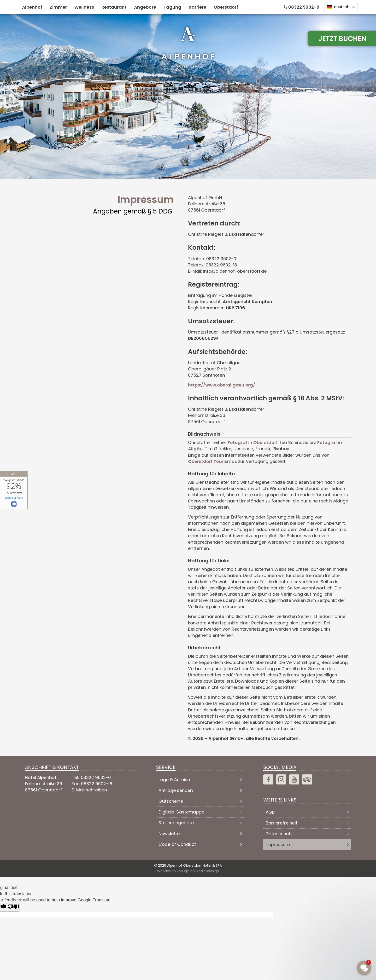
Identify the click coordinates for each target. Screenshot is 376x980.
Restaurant (114, 7)
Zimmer (58, 7)
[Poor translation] (13, 907)
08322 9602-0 (304, 7)
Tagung (172, 7)
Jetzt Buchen (342, 39)
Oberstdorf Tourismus (212, 461)
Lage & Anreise (174, 780)
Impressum (278, 845)
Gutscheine (171, 801)
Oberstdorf (226, 7)
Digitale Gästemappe (181, 812)
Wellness (84, 7)
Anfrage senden (176, 790)
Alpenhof (32, 7)
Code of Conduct (177, 844)
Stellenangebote (176, 823)
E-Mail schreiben (89, 790)
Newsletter (170, 833)
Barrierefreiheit (282, 823)
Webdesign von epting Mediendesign (188, 871)
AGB (270, 812)
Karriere (197, 7)
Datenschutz (279, 834)
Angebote (145, 7)
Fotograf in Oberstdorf (253, 442)
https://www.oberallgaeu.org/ (222, 385)
